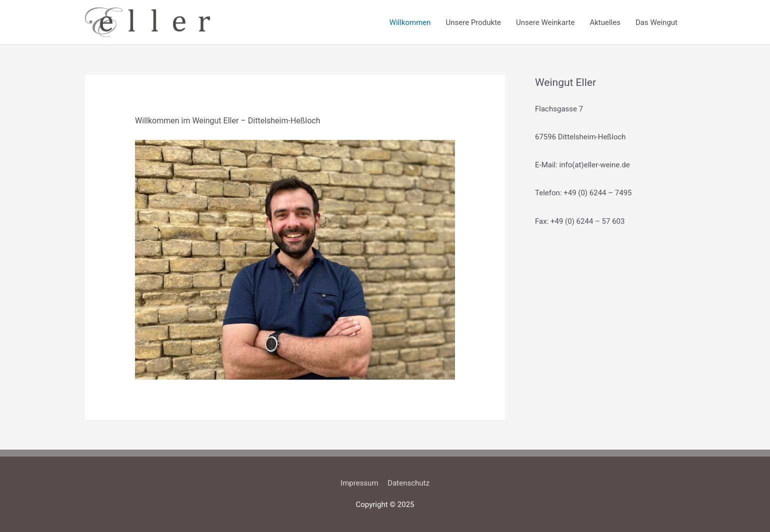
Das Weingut (656, 22)
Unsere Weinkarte (545, 22)
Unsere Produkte (473, 22)
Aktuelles (605, 22)
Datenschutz (408, 483)
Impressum (359, 483)
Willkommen (410, 22)
